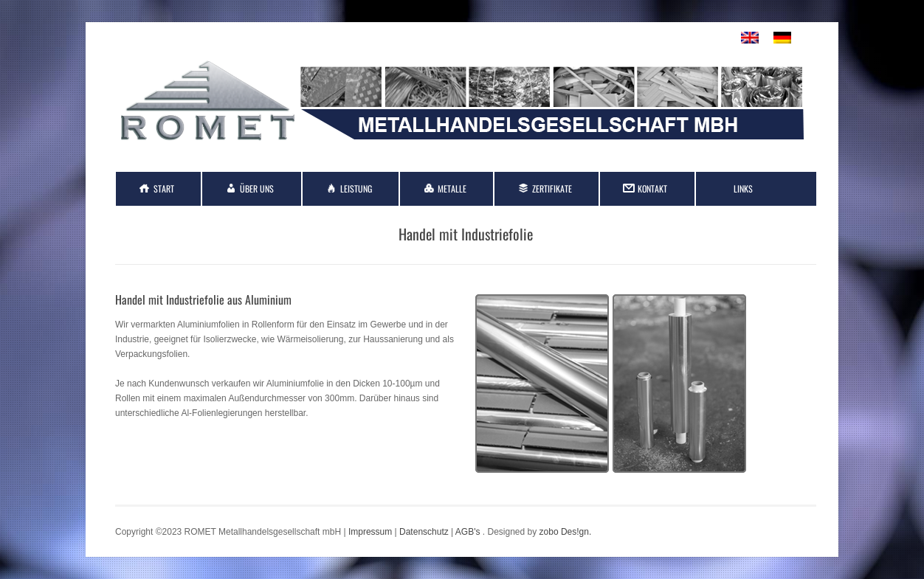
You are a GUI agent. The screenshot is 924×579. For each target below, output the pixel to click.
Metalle (452, 188)
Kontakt (652, 188)
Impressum (370, 532)
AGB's (468, 532)
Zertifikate (552, 188)
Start (164, 188)
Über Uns (257, 188)
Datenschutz (424, 532)
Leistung (356, 188)
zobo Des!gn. (566, 532)
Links (743, 188)
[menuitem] (750, 38)
